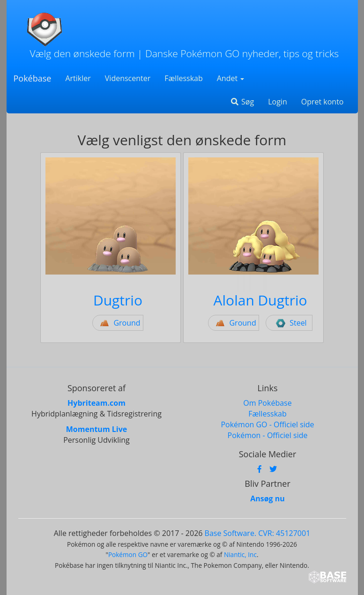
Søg (242, 102)
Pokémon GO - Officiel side (267, 424)
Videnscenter (128, 78)
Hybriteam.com (97, 403)
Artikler (78, 78)
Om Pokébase (267, 403)
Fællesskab (183, 78)
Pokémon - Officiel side (268, 435)
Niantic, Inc (240, 554)
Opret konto (323, 102)
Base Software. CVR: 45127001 (258, 533)
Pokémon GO (128, 554)
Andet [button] (231, 78)
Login (278, 102)
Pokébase (33, 78)
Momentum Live (97, 429)
